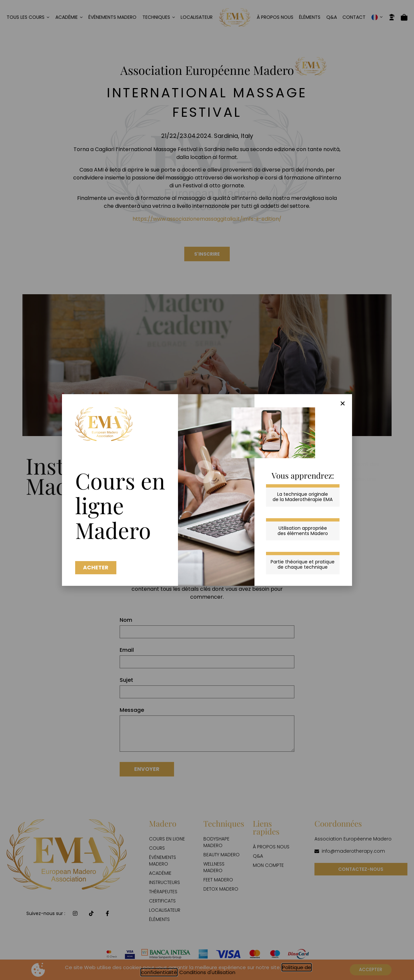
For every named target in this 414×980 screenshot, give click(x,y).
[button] (343, 404)
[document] (207, 490)
